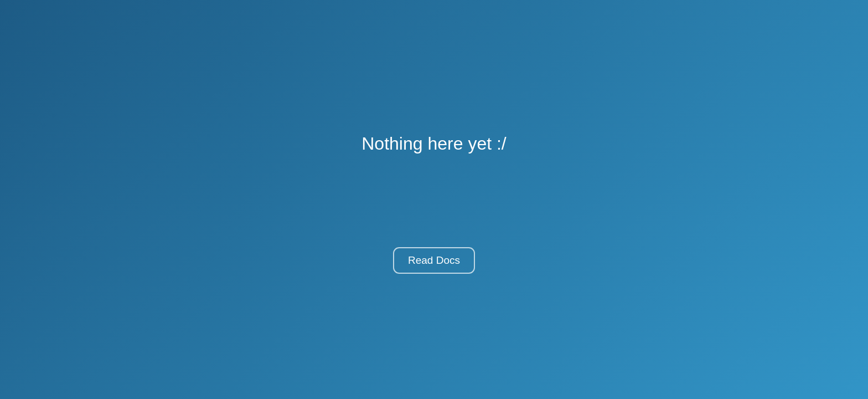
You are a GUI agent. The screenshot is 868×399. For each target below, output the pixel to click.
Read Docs (434, 260)
